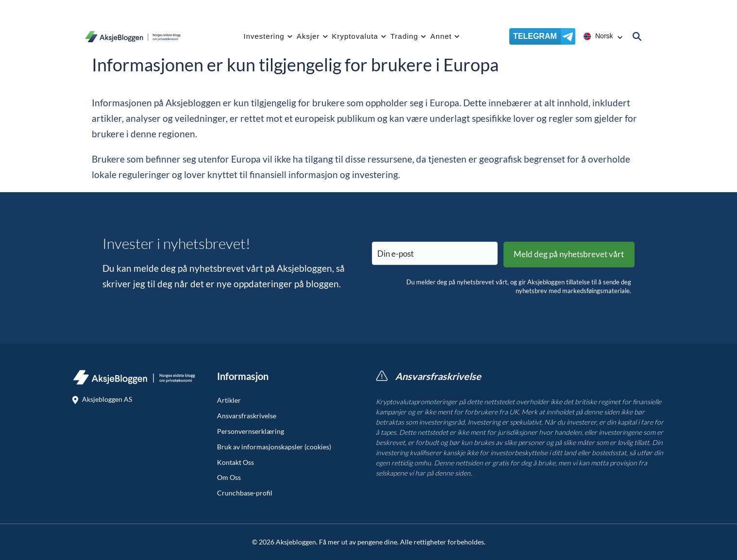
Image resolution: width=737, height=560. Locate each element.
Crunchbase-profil (245, 493)
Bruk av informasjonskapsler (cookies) (274, 447)
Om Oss (229, 478)
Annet (441, 36)
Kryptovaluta (355, 36)
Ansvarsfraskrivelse (247, 416)
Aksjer (308, 36)
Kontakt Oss (235, 462)
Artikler (229, 400)
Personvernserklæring (251, 431)
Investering (264, 36)
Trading (404, 36)
